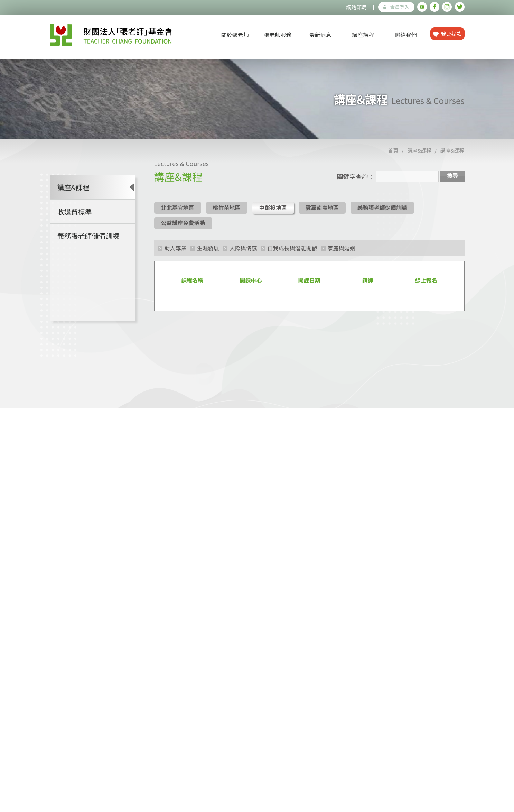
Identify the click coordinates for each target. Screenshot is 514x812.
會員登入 (396, 7)
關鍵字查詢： (356, 181)
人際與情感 (243, 252)
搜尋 (452, 180)
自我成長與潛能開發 (292, 252)
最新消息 (320, 35)
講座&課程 (419, 155)
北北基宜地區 (178, 212)
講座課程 (363, 35)
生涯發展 (208, 252)
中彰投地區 (273, 212)
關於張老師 (235, 35)
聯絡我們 (406, 35)
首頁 (393, 155)
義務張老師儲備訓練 (88, 240)
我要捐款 (447, 34)
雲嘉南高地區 (322, 212)
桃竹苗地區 (227, 212)
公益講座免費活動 (183, 227)
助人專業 (176, 252)
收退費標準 (75, 216)
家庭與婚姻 (342, 252)
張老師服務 (278, 35)
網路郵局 (356, 7)
